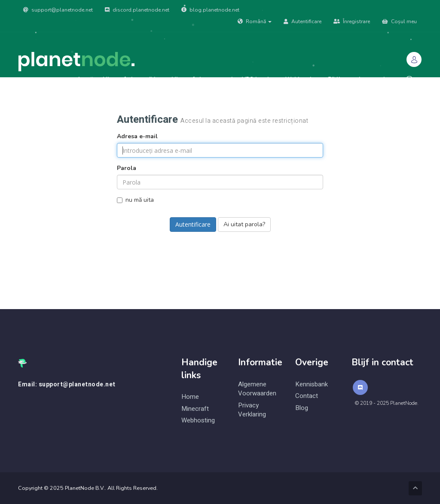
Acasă (85, 79)
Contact (307, 396)
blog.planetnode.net (210, 10)
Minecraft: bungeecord (202, 79)
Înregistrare (352, 21)
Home (190, 397)
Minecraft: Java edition (132, 79)
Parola (127, 168)
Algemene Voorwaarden (257, 389)
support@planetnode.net (58, 10)
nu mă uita (135, 200)
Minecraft (195, 409)
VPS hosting (259, 79)
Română (255, 21)
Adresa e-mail (137, 136)
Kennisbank (312, 384)
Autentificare (302, 21)
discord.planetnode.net (137, 10)
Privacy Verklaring (252, 410)
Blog (302, 408)
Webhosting (302, 79)
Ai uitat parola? (244, 224)
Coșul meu (399, 21)
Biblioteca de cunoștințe (361, 79)
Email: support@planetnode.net (67, 385)
